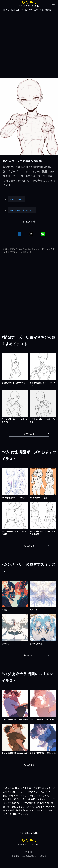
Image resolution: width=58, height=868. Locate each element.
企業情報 (43, 856)
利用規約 (15, 856)
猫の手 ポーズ (17, 199)
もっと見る (36, 433)
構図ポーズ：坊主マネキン (22, 210)
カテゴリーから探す (29, 833)
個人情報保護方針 (29, 856)
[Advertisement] (29, 44)
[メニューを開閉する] (53, 4)
